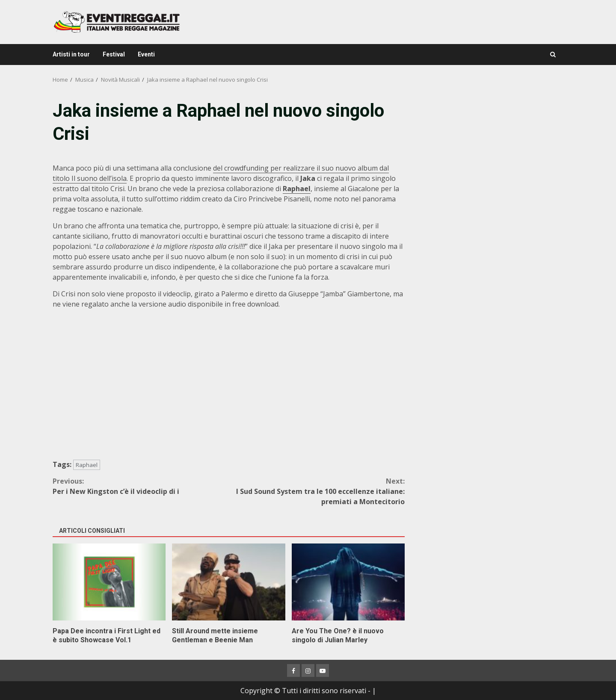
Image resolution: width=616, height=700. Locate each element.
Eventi (146, 54)
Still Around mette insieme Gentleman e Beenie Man (228, 582)
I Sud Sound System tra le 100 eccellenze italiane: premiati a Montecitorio (317, 491)
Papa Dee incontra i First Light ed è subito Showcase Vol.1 (109, 582)
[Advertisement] (489, 158)
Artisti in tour (71, 54)
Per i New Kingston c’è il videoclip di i (141, 486)
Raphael (87, 465)
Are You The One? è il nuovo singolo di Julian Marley (348, 582)
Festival (114, 54)
